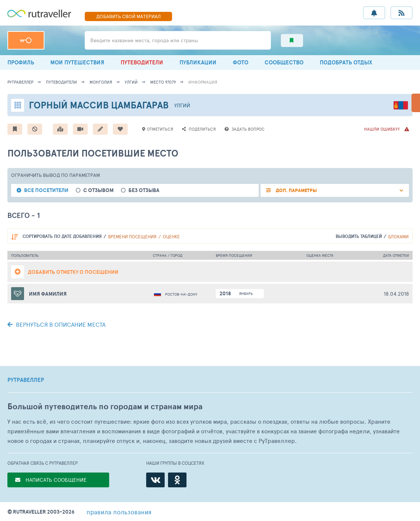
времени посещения (132, 236)
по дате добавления (62, 236)
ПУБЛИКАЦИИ (198, 62)
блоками (398, 236)
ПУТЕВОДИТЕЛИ (142, 62)
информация (203, 82)
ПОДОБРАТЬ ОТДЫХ (346, 62)
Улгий (131, 82)
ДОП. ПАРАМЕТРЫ (296, 190)
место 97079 (163, 82)
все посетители (46, 190)
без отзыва (144, 190)
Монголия (101, 82)
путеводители (61, 82)
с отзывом (98, 190)
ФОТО (241, 62)
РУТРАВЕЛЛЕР (26, 380)
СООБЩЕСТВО (284, 62)
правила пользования (119, 512)
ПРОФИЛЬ (21, 62)
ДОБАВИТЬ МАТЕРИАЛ (128, 16)
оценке (171, 236)
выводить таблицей (359, 236)
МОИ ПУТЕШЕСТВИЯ (77, 62)
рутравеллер (20, 82)
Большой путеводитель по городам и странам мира (105, 406)
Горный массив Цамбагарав (99, 105)
